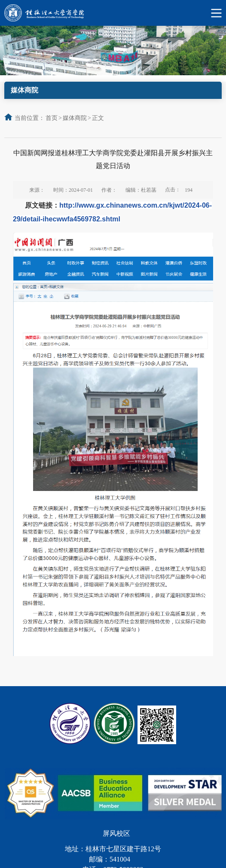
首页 (52, 118)
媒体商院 (75, 118)
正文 (98, 118)
